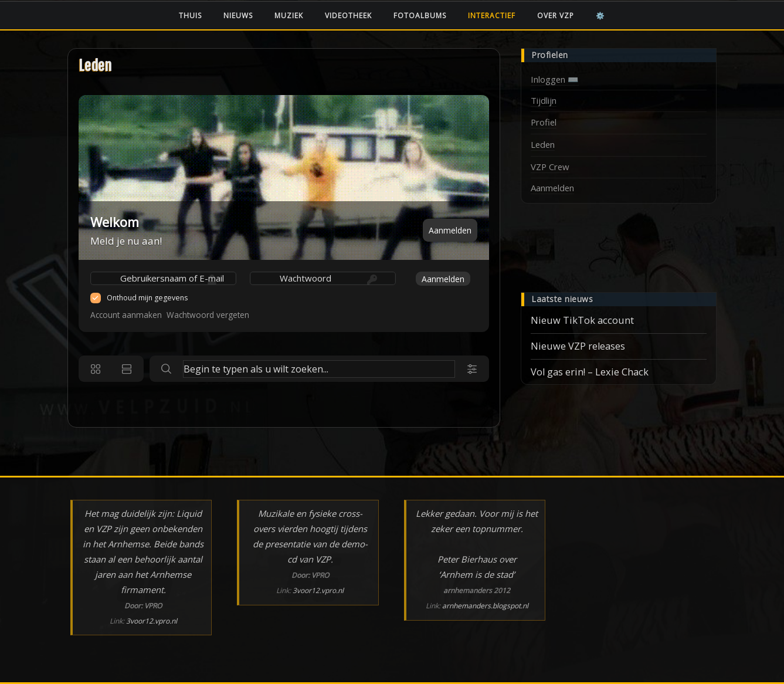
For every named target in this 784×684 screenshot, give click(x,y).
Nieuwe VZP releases (578, 346)
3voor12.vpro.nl (152, 621)
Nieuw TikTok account (582, 320)
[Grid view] (96, 369)
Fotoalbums (420, 16)
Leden (95, 66)
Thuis (190, 16)
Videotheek (348, 16)
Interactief (492, 16)
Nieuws (238, 16)
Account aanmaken (126, 315)
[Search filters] (472, 369)
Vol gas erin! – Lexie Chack (590, 372)
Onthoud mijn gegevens (147, 298)
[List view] (127, 369)
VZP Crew (550, 167)
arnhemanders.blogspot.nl (485, 606)
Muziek (289, 16)
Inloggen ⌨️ (555, 79)
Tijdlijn (544, 100)
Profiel (544, 122)
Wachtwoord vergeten (208, 315)
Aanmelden (450, 230)
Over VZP (556, 16)
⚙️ (600, 16)
